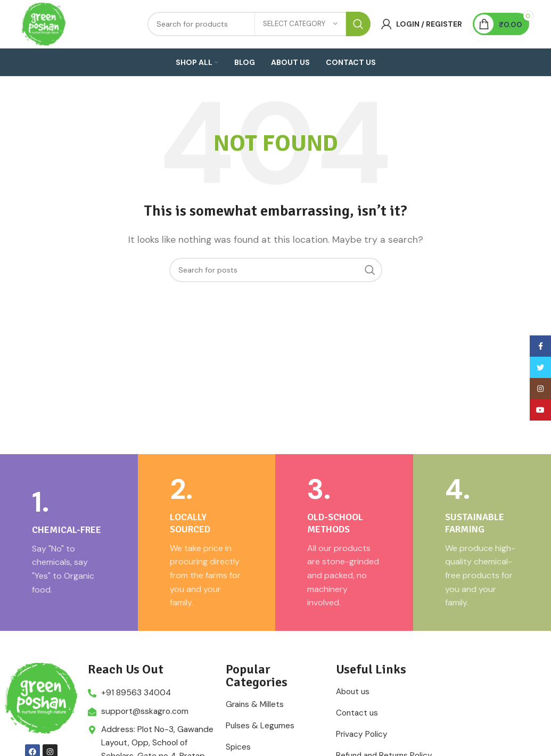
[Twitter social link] (540, 367)
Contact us (358, 735)
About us (354, 714)
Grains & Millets (256, 727)
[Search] (276, 292)
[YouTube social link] (540, 410)
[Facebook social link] (540, 346)
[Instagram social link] (540, 389)
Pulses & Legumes (261, 748)
